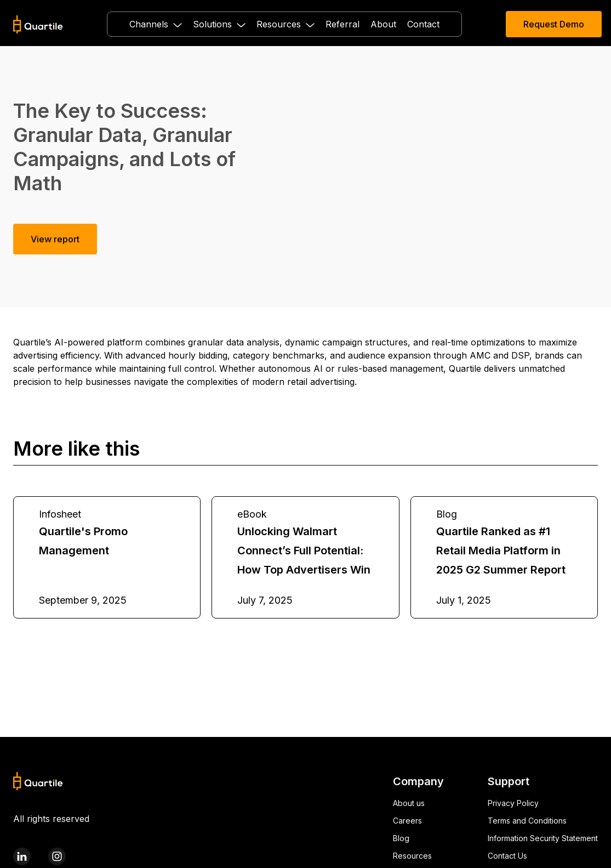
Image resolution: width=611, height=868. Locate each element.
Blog (401, 838)
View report (55, 239)
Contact (423, 24)
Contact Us (507, 856)
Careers (407, 821)
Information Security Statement (543, 838)
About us (409, 803)
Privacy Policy (513, 803)
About (383, 24)
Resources (412, 856)
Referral (342, 24)
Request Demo (554, 24)
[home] (38, 24)
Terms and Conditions (527, 821)
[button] (156, 24)
